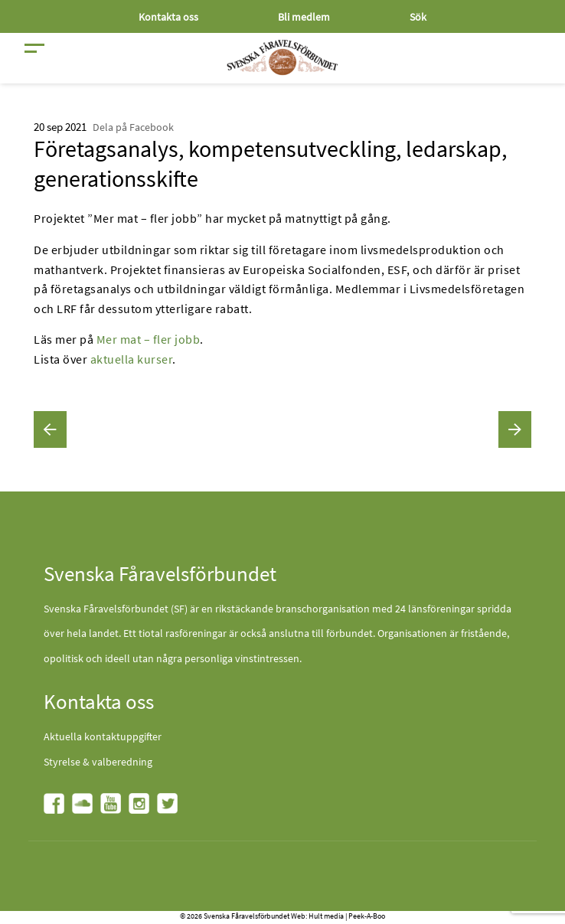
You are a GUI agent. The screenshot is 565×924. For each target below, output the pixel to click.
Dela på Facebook (133, 127)
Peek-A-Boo (367, 916)
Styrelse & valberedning (98, 762)
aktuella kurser (132, 359)
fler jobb (177, 339)
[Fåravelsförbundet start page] (282, 57)
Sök (418, 17)
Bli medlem (304, 17)
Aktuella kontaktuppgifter (103, 736)
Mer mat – (124, 339)
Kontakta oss (168, 17)
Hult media (326, 916)
